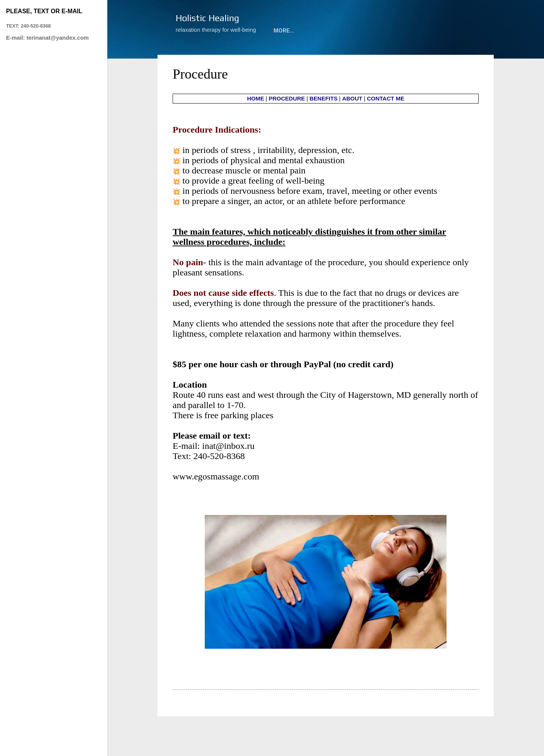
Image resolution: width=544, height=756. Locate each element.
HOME (256, 123)
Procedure (264, 54)
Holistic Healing (207, 18)
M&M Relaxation (207, 54)
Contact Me (388, 54)
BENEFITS (323, 123)
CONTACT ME (386, 123)
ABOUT (345, 54)
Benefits (308, 54)
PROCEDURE (287, 123)
